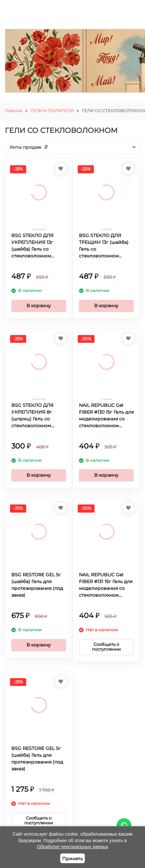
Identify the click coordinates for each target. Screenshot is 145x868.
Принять (72, 859)
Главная (14, 111)
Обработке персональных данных (73, 847)
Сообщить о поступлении (106, 647)
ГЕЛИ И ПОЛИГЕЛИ (52, 111)
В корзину (39, 306)
